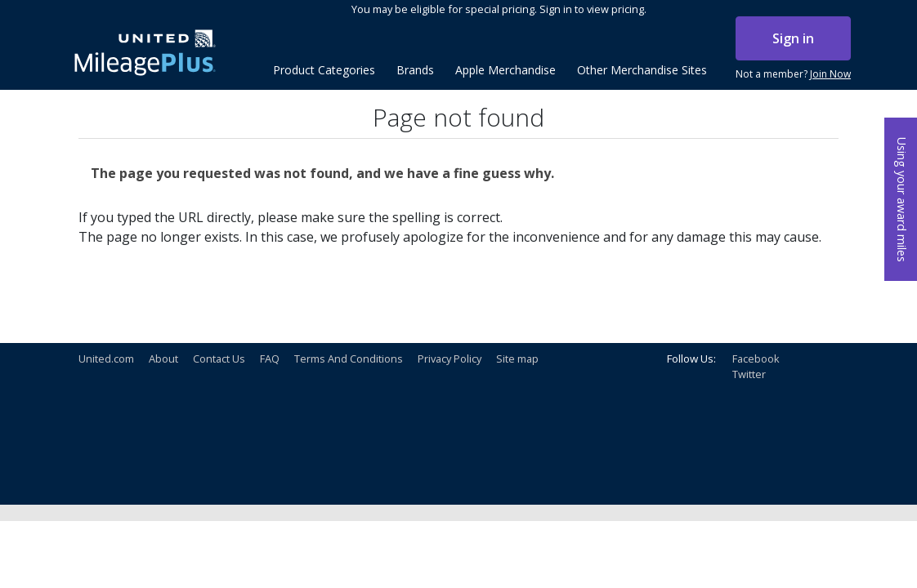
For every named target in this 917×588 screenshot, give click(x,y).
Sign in (793, 38)
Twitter (749, 374)
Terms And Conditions (349, 359)
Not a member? (793, 74)
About (163, 359)
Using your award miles (902, 200)
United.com (106, 359)
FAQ (270, 359)
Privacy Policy (450, 359)
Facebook (756, 359)
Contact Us (219, 359)
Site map (517, 359)
